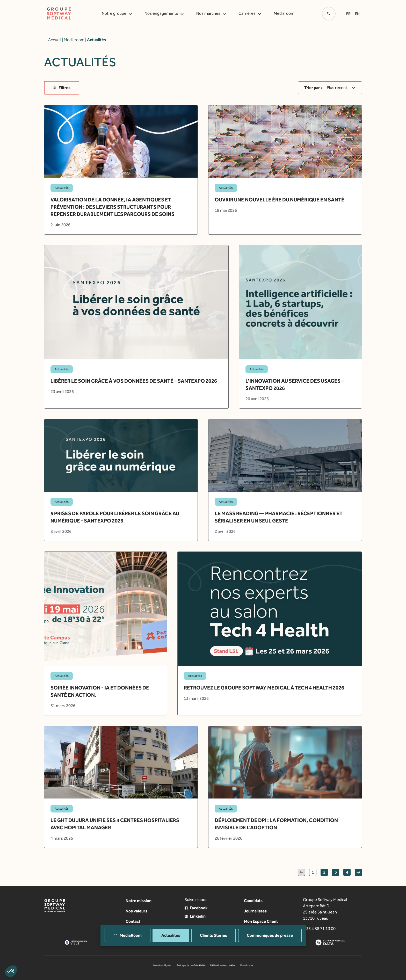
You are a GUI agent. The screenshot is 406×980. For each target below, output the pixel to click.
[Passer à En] (357, 14)
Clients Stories (213, 935)
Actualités (171, 935)
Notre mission (139, 901)
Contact (133, 921)
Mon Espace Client (261, 921)
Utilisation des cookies (223, 966)
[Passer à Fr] (349, 14)
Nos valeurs (136, 911)
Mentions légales (162, 966)
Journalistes (255, 911)
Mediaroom (284, 13)
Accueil (55, 40)
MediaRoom (128, 935)
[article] (121, 170)
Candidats (253, 901)
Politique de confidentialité (191, 966)
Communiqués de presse (270, 935)
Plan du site (247, 966)
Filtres (62, 88)
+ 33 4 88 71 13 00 (319, 929)
